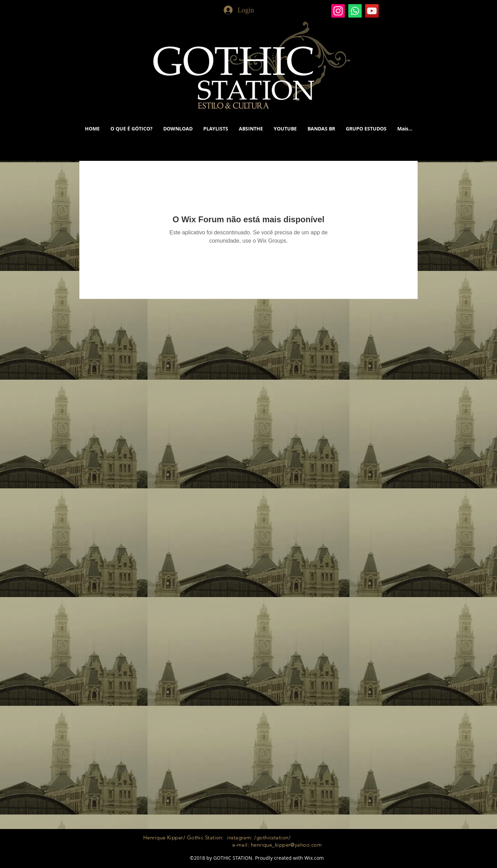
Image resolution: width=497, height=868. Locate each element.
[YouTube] (372, 11)
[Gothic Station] (338, 11)
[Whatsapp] (355, 11)
